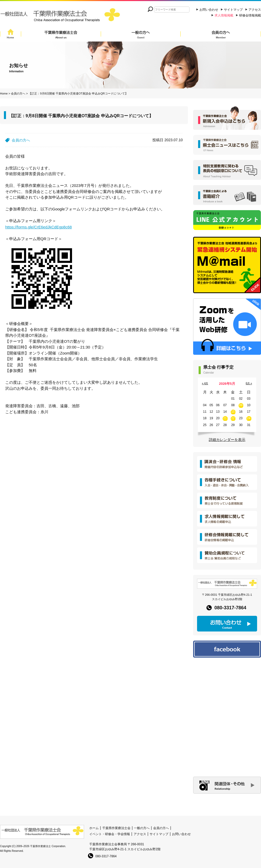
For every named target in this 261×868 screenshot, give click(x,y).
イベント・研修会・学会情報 (110, 834)
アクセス (255, 10)
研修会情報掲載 (250, 15)
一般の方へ (141, 35)
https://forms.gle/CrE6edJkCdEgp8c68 (38, 227)
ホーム (94, 828)
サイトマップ (233, 10)
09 (241, 405)
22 (233, 418)
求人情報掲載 (224, 15)
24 (249, 418)
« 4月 (205, 383)
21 (225, 418)
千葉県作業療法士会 (61, 35)
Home (11, 35)
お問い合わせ (209, 10)
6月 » (249, 383)
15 (233, 412)
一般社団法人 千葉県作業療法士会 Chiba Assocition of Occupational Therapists (61, 16)
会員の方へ (221, 35)
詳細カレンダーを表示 (227, 440)
